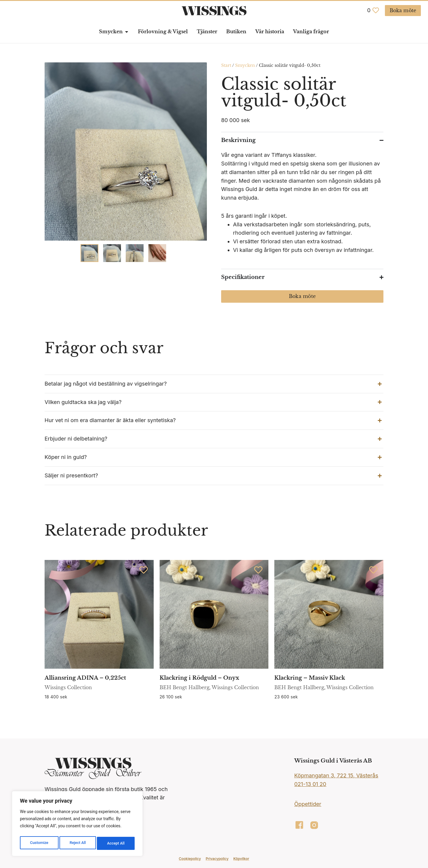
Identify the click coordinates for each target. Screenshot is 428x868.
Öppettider (308, 804)
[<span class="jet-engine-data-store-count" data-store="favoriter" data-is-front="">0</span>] (376, 10)
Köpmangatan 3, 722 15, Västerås (336, 775)
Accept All (116, 843)
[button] (214, 384)
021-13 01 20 (310, 784)
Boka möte (302, 296)
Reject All (78, 843)
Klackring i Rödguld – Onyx (199, 678)
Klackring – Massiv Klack (310, 678)
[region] (77, 825)
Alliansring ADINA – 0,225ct (85, 678)
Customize (39, 843)
